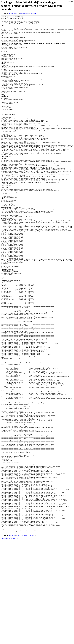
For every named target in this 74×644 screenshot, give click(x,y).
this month (34, 13)
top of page (13, 638)
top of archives (25, 13)
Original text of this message (9, 641)
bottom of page (14, 13)
